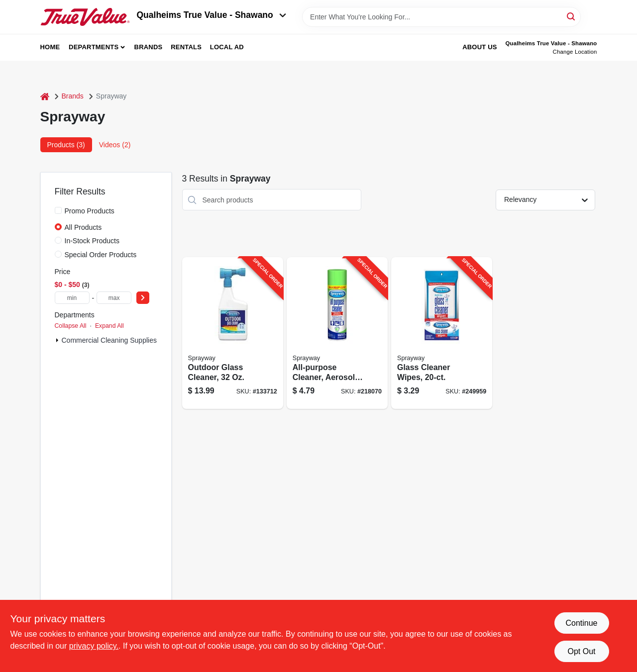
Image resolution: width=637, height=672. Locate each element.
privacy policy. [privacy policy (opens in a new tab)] (94, 646)
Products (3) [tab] (66, 145)
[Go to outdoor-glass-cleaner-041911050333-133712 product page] (233, 333)
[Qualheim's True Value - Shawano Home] (85, 17)
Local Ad (227, 47)
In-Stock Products (92, 241)
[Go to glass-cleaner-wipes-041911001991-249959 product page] (442, 333)
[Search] (572, 16)
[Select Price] (143, 298)
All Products (83, 227)
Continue (581, 623)
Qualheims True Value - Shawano (212, 15)
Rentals (186, 47)
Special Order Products (101, 255)
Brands (149, 47)
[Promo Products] (58, 210)
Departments (94, 47)
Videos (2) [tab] (115, 145)
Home (50, 47)
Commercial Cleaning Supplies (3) (114, 340)
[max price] (114, 298)
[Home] (45, 96)
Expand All (109, 326)
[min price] (72, 298)
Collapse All (71, 326)
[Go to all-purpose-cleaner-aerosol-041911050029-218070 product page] (337, 333)
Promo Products (90, 211)
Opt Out (581, 651)
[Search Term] (441, 17)
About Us (480, 47)
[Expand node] (57, 340)
